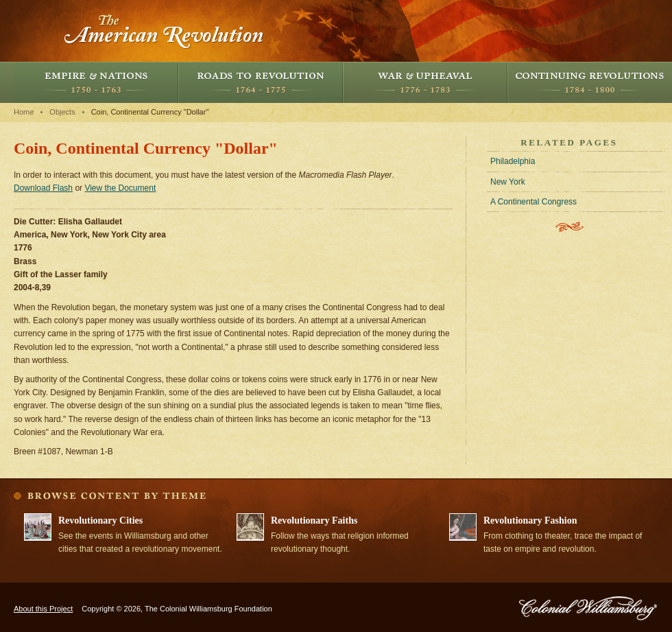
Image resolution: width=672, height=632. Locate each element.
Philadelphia (513, 161)
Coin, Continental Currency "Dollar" (150, 112)
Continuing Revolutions (590, 82)
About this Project (43, 609)
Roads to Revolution (261, 82)
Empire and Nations (96, 82)
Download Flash (43, 188)
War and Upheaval (425, 82)
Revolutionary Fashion (530, 520)
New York (508, 182)
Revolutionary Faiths (314, 520)
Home (24, 112)
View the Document (120, 188)
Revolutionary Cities (100, 520)
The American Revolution (165, 31)
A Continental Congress (533, 202)
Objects (62, 112)
